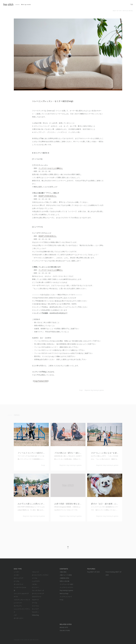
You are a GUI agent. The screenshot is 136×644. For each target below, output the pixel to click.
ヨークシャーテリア (38, 594)
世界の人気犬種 (64, 581)
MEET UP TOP (117, 11)
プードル (35, 603)
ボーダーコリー (19, 618)
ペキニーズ (35, 572)
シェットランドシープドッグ (22, 611)
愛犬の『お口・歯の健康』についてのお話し (105, 504)
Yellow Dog (35, 615)
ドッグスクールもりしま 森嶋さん (51, 168)
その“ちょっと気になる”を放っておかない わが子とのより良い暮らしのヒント (105, 453)
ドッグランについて (66, 597)
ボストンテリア (19, 578)
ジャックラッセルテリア (21, 594)
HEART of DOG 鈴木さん (48, 196)
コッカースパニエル (20, 587)
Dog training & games (66, 590)
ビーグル (17, 581)
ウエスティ (35, 612)
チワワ (16, 597)
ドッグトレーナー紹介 (67, 584)
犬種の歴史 (63, 572)
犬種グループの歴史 (66, 575)
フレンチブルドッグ (38, 590)
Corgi (81, 390)
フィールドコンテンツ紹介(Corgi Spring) (31, 453)
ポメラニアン (18, 606)
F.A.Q (61, 600)
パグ (15, 615)
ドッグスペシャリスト (67, 587)
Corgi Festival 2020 (41, 381)
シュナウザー (36, 581)
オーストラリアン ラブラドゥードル (40, 577)
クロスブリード (37, 597)
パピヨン (35, 584)
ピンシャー (35, 587)
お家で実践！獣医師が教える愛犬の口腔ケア (68, 504)
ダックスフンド (19, 584)
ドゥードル (35, 606)
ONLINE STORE (65, 631)
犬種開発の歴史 (64, 578)
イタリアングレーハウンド (22, 600)
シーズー (17, 572)
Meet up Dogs (64, 594)
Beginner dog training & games (94, 390)
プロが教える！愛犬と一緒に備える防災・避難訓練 (68, 453)
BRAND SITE (64, 627)
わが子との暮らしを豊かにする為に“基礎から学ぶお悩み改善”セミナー (31, 504)
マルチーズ (35, 600)
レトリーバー (18, 603)
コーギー (17, 575)
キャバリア (35, 609)
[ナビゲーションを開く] (132, 5)
